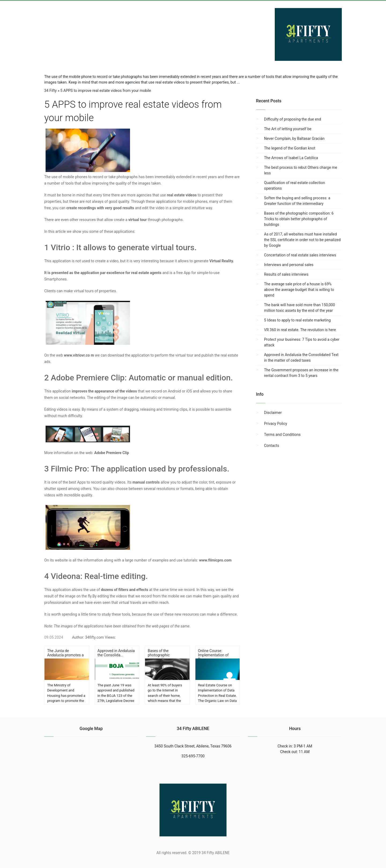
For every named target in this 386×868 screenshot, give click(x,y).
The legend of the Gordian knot (290, 148)
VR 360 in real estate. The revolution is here (300, 330)
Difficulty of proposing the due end (293, 119)
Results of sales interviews (286, 274)
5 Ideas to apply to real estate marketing (297, 320)
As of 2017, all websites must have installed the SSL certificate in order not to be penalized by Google (302, 240)
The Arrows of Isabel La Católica (291, 158)
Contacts (272, 446)
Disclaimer (273, 413)
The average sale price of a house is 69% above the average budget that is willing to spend (299, 290)
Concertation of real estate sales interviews (300, 255)
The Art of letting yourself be (288, 129)
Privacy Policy (276, 424)
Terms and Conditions (282, 435)
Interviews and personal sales (289, 265)
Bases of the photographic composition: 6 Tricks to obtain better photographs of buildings (299, 219)
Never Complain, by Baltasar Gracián (294, 139)
